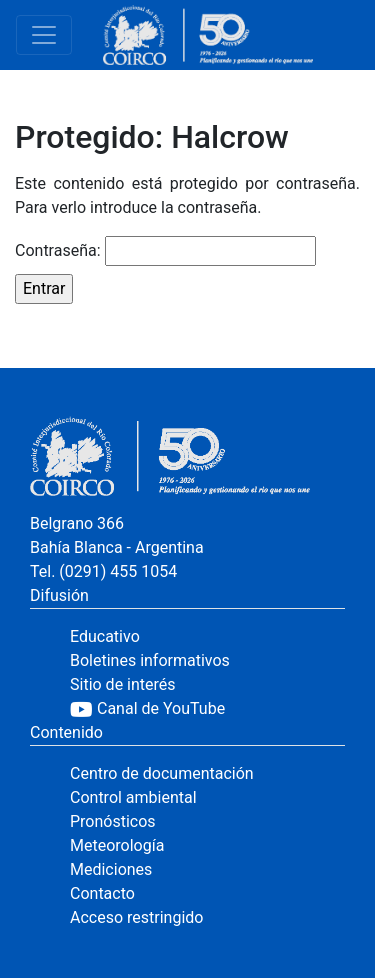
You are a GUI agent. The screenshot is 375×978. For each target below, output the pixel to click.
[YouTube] (207, 709)
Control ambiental (133, 797)
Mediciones (111, 869)
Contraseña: (165, 251)
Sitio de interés (123, 684)
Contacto (102, 893)
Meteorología (117, 845)
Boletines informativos (150, 660)
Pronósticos (113, 821)
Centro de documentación (162, 773)
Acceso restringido (136, 917)
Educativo (105, 636)
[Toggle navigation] (44, 35)
